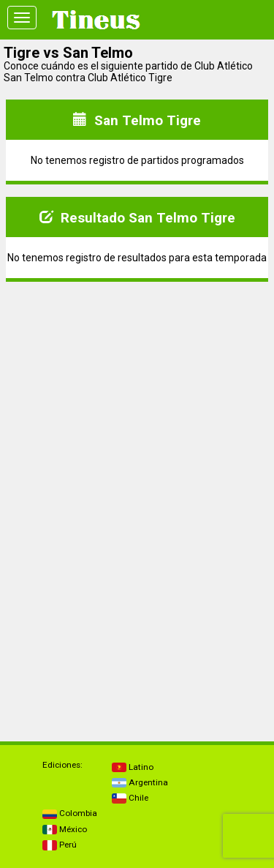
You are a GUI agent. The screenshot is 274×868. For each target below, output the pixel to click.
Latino (133, 767)
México (65, 829)
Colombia (70, 813)
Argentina (140, 782)
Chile (130, 798)
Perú (60, 845)
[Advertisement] (137, 396)
